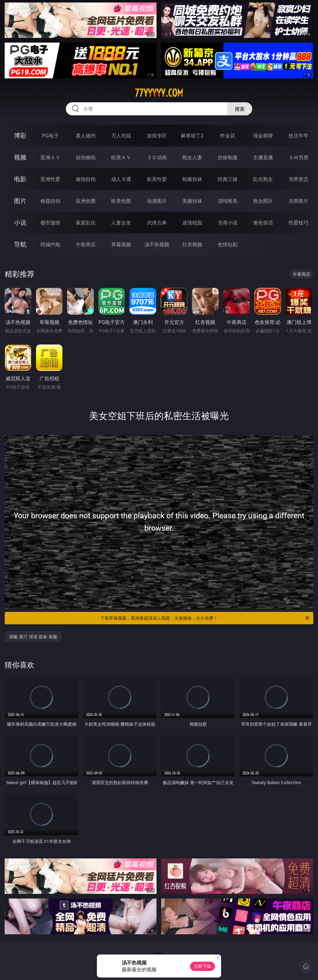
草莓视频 (121, 244)
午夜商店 (86, 244)
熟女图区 (263, 201)
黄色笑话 (263, 223)
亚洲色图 (86, 201)
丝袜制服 (228, 157)
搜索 (240, 109)
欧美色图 (121, 201)
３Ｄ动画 (157, 157)
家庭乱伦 (86, 223)
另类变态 (298, 179)
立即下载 (202, 966)
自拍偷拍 (86, 157)
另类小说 (228, 223)
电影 (20, 179)
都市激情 (50, 223)
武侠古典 (157, 223)
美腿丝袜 (192, 201)
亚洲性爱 (50, 179)
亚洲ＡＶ (50, 157)
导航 (20, 244)
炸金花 (228, 136)
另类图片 (298, 201)
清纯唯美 (228, 201)
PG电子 (50, 136)
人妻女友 (121, 223)
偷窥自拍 (50, 201)
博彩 (20, 135)
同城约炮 (50, 244)
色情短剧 (228, 244)
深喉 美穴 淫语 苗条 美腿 (33, 637)
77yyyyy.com (159, 93)
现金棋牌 (263, 136)
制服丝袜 (192, 179)
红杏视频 (192, 244)
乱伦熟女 (263, 179)
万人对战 (121, 136)
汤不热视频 (157, 244)
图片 (20, 201)
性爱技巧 (298, 223)
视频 (20, 157)
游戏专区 (157, 136)
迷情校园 (192, 223)
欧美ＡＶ (121, 157)
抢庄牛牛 (298, 136)
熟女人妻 (192, 157)
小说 (20, 222)
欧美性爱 (157, 179)
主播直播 (263, 157)
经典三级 (228, 179)
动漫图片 (157, 201)
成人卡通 (121, 179)
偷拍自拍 (86, 179)
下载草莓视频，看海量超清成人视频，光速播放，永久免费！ (205, 618)
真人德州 (86, 136)
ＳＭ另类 (298, 157)
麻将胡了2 (192, 136)
